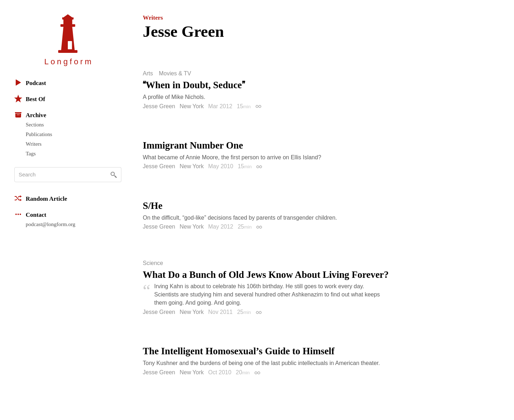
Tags (31, 154)
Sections (35, 125)
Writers (34, 144)
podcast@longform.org (51, 224)
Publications (39, 134)
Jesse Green (159, 106)
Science (153, 263)
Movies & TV (175, 74)
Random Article (41, 198)
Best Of (30, 99)
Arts (148, 74)
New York (192, 106)
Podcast (30, 82)
